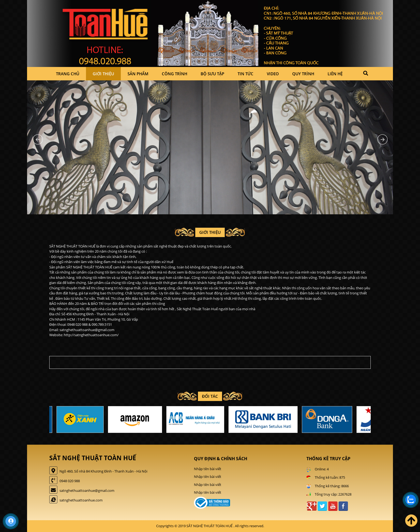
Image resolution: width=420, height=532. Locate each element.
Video (273, 74)
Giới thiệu (103, 74)
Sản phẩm (138, 74)
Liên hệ (335, 74)
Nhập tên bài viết (208, 469)
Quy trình (303, 74)
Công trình (175, 74)
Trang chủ (68, 74)
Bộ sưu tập (212, 74)
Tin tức (245, 74)
